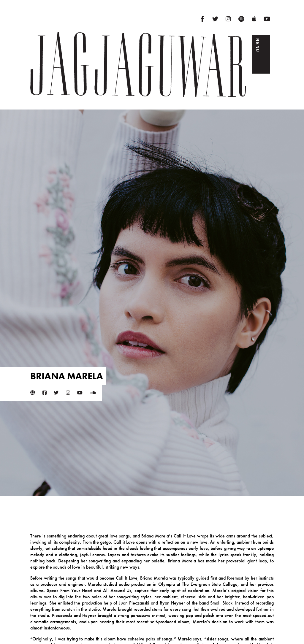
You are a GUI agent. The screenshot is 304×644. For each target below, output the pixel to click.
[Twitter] (215, 19)
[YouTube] (267, 19)
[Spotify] (241, 19)
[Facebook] (203, 19)
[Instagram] (228, 19)
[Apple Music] (254, 19)
